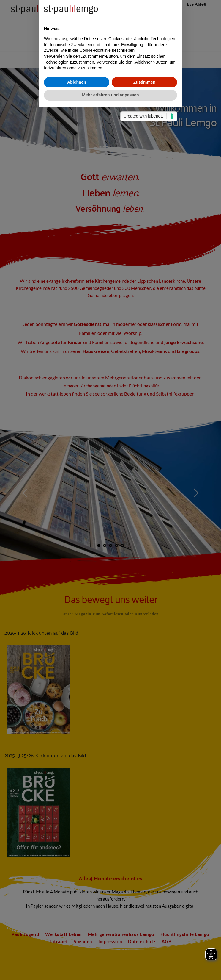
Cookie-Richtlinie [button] (95, 487)
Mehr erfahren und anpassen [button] (110, 532)
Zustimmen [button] (145, 519)
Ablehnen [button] (77, 519)
